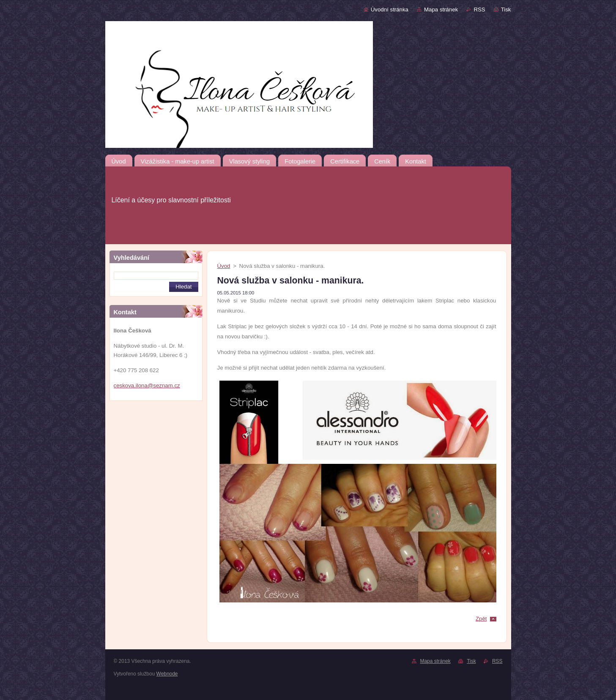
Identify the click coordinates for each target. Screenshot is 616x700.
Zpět (481, 619)
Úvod (224, 266)
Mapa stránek (441, 10)
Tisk (506, 10)
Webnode (167, 674)
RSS (479, 10)
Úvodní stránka (390, 10)
